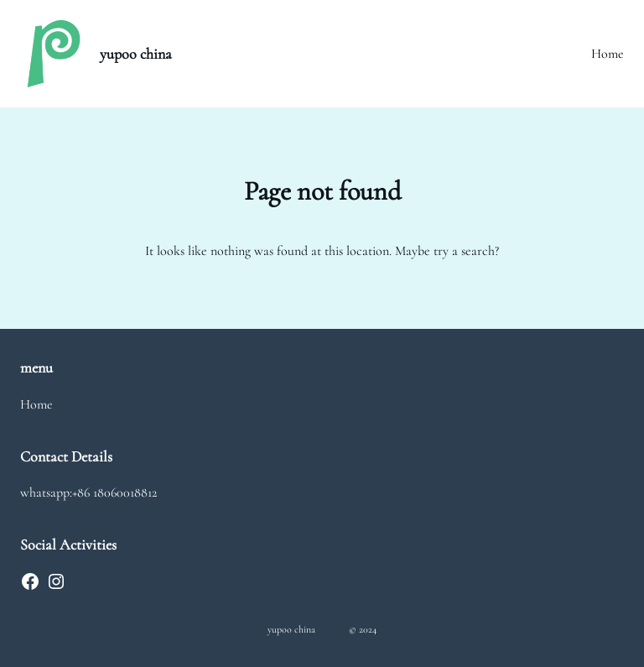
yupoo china (136, 54)
